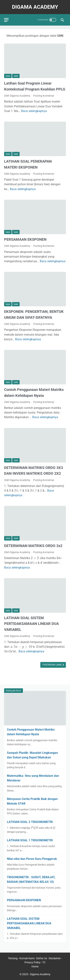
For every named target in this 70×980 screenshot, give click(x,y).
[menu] (6, 20)
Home (35, 966)
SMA (8, 76)
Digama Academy (35, 7)
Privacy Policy (32, 962)
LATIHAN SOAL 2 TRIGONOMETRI (30, 822)
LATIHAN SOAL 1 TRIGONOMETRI (30, 840)
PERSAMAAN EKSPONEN (25, 239)
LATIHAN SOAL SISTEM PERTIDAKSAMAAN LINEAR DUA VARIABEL (31, 624)
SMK (16, 76)
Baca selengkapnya (34, 111)
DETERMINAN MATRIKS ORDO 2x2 (33, 546)
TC (44, 962)
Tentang (13, 958)
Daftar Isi (42, 958)
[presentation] (35, 558)
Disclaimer (55, 958)
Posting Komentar (44, 96)
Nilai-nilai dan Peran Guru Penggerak (32, 859)
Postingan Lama (52, 665)
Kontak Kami (27, 958)
